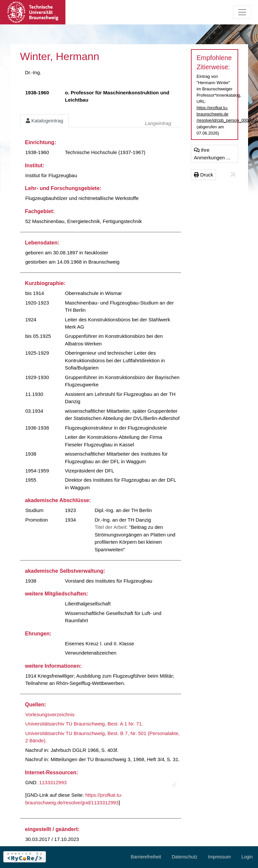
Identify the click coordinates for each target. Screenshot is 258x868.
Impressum (220, 857)
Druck (203, 175)
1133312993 (53, 782)
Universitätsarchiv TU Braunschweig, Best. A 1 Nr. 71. (84, 724)
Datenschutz (185, 857)
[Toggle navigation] (242, 12)
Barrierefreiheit (146, 857)
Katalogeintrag (45, 121)
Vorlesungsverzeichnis (50, 714)
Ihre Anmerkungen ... (212, 154)
